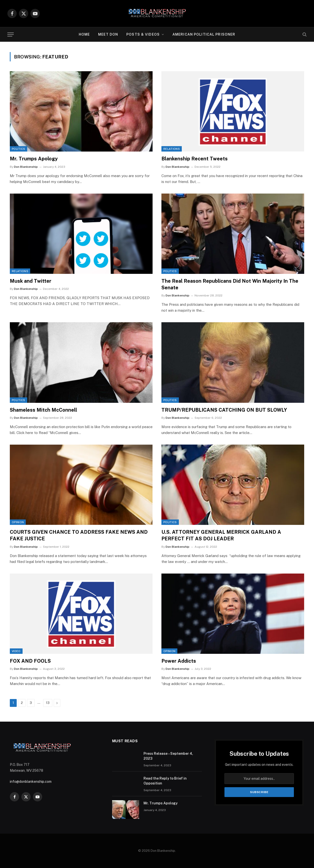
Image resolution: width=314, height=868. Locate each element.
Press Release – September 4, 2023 (168, 756)
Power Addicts (179, 661)
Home (84, 34)
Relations (172, 149)
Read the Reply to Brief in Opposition (165, 781)
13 (48, 703)
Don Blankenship (26, 167)
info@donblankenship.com (31, 782)
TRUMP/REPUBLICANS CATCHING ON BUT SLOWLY (224, 410)
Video (16, 651)
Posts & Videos (143, 34)
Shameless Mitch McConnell (43, 410)
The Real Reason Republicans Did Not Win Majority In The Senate (230, 284)
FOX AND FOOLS (30, 661)
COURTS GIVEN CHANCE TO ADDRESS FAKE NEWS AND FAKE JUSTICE (79, 535)
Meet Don (108, 34)
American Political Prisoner (204, 34)
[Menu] (11, 35)
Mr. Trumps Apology (34, 159)
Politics (19, 149)
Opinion (18, 522)
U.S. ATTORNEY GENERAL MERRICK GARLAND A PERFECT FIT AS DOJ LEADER (221, 535)
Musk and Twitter (31, 281)
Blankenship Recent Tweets (195, 159)
